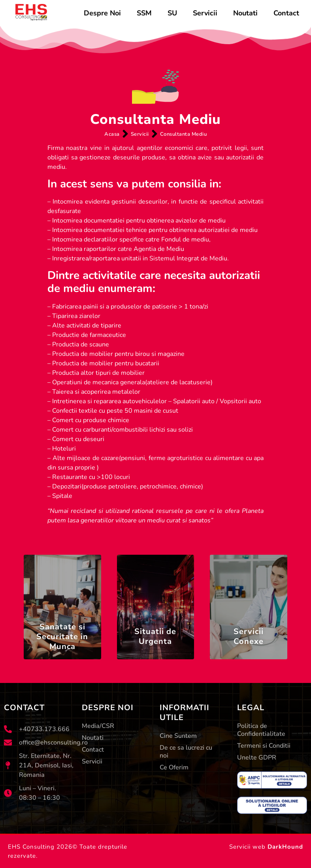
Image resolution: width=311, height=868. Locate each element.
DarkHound (285, 847)
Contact (286, 13)
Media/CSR (98, 726)
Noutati (245, 13)
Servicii (205, 13)
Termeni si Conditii (264, 746)
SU (172, 13)
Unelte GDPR (257, 758)
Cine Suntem (178, 736)
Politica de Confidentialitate (261, 730)
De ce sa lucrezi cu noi (186, 752)
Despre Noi (102, 13)
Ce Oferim (174, 768)
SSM (144, 13)
